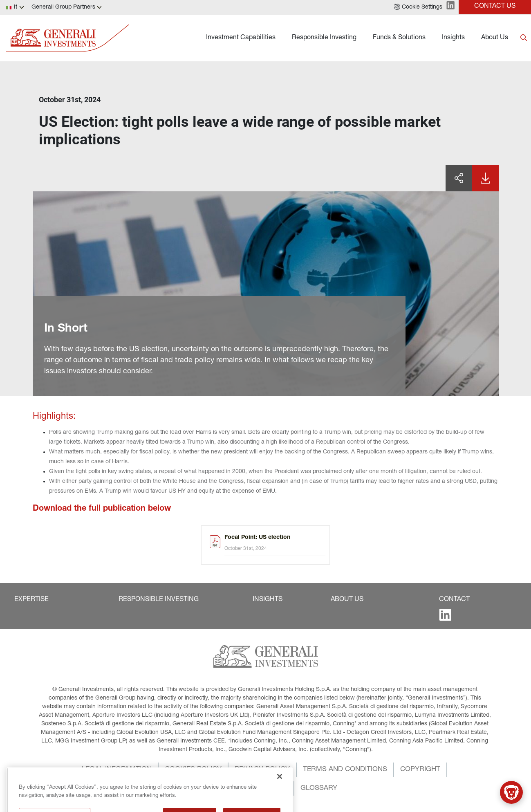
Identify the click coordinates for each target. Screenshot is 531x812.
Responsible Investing (324, 38)
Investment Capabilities (241, 38)
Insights (453, 38)
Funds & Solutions (399, 38)
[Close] (280, 803)
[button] (418, 7)
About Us (495, 38)
